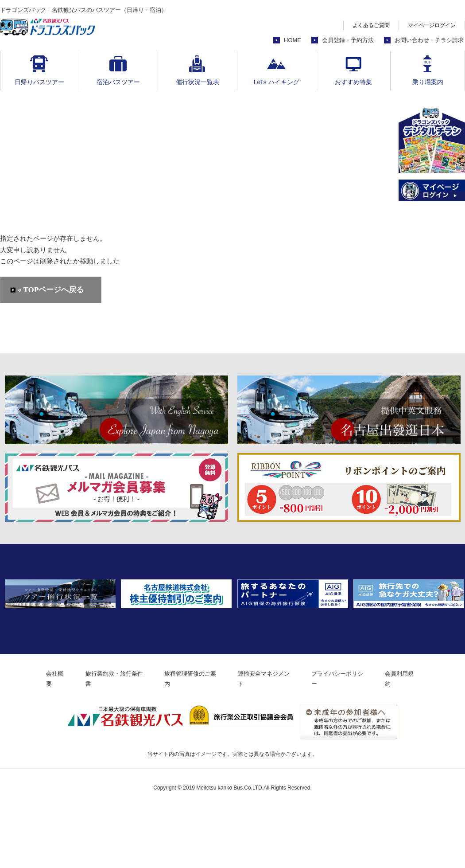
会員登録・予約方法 (348, 40)
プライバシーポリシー (350, 740)
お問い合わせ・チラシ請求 (429, 40)
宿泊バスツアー (118, 82)
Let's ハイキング (277, 82)
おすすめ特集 (353, 82)
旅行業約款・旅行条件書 (106, 740)
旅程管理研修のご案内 (190, 740)
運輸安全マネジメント (270, 740)
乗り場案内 (428, 82)
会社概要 (42, 740)
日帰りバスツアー (39, 82)
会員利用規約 (418, 740)
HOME (293, 40)
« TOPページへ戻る (51, 290)
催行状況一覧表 (198, 82)
